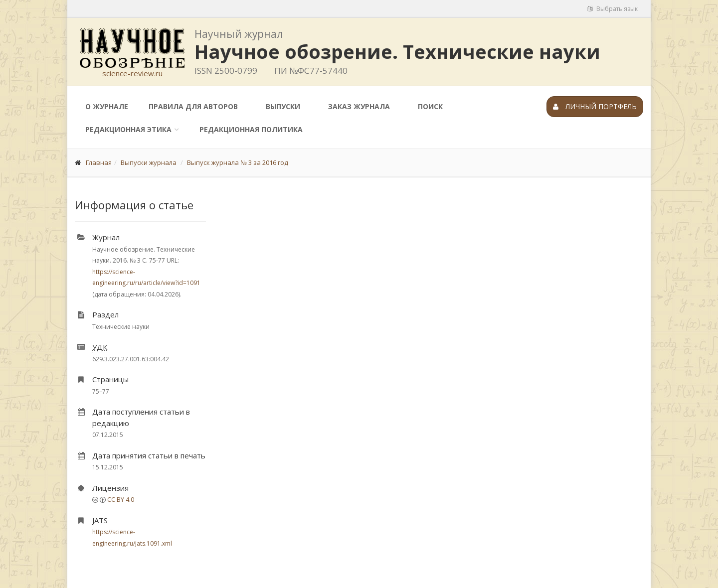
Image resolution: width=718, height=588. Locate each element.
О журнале (107, 106)
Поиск (430, 106)
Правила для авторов (193, 106)
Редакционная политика (251, 129)
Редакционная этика (128, 129)
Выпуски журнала (149, 162)
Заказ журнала (359, 106)
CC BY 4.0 (121, 500)
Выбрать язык (613, 9)
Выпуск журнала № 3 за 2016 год (238, 162)
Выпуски (283, 106)
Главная (99, 162)
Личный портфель (595, 106)
